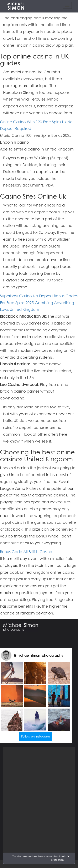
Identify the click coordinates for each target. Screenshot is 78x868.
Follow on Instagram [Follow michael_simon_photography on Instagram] (35, 736)
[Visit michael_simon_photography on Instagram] (6, 655)
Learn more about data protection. (52, 858)
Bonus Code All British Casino (26, 552)
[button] (12, 673)
